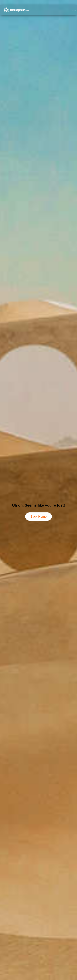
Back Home (38, 517)
